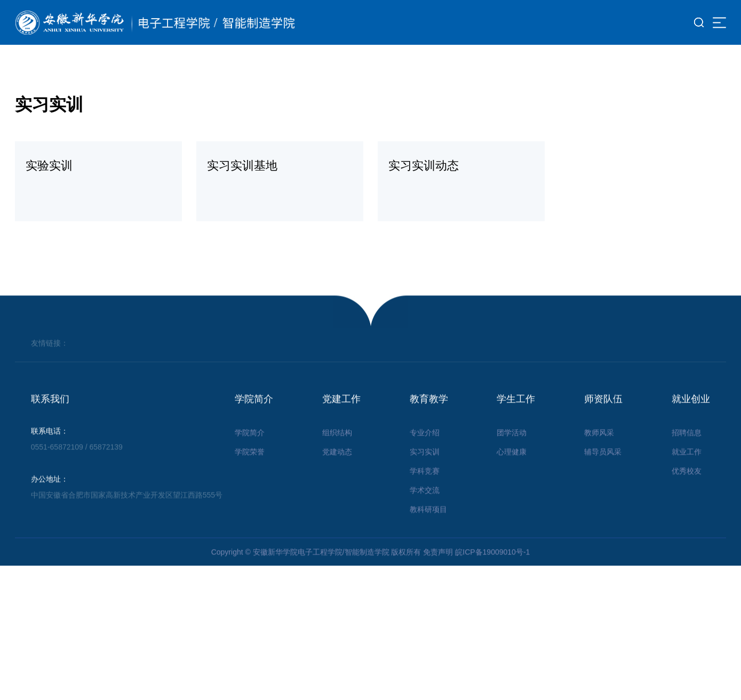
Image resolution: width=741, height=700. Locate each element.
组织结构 (337, 451)
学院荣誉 (250, 470)
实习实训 (425, 470)
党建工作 (341, 417)
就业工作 (687, 470)
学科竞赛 (425, 489)
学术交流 (425, 509)
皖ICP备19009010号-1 (492, 570)
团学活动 (512, 451)
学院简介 (254, 417)
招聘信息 (687, 451)
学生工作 (516, 417)
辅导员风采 (603, 470)
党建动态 (337, 470)
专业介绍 (425, 451)
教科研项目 (428, 528)
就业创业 (691, 417)
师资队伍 (603, 417)
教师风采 (599, 451)
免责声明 (438, 570)
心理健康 (512, 470)
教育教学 (429, 417)
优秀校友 (687, 489)
